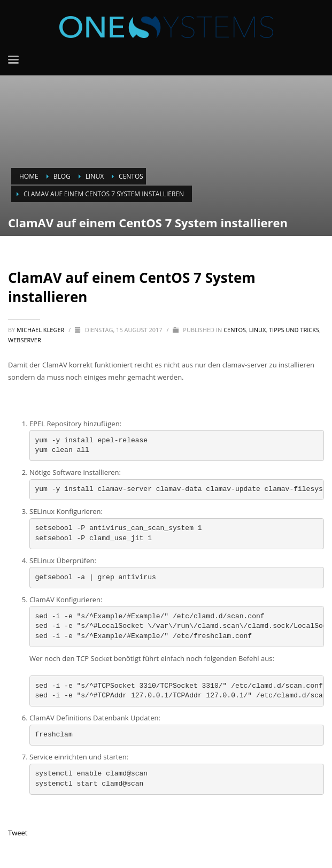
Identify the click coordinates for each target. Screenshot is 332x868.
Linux (257, 330)
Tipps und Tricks (294, 330)
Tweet (18, 833)
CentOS (235, 330)
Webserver (25, 340)
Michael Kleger (41, 330)
